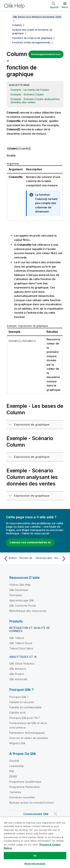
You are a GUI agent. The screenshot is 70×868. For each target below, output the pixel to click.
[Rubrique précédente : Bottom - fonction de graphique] (19, 559)
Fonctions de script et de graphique (32, 38)
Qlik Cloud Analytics (22, 663)
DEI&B (13, 776)
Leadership (17, 766)
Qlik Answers (18, 669)
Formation (16, 595)
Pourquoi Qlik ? (19, 697)
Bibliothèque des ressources (28, 611)
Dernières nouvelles (22, 797)
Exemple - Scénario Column (27, 94)
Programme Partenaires (25, 787)
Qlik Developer (19, 590)
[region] (35, 842)
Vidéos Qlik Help (20, 585)
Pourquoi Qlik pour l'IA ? (25, 718)
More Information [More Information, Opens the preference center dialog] (35, 864)
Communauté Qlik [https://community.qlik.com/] (36, 814)
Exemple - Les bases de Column (30, 90)
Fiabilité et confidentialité (25, 707)
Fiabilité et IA (17, 713)
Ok (35, 855)
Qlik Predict (17, 674)
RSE (12, 771)
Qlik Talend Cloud (21, 643)
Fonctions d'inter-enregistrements (31, 42)
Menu (65, 7)
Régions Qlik (17, 743)
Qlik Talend (17, 638)
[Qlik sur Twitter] (56, 814)
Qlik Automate (18, 679)
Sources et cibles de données (29, 738)
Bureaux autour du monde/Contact (32, 803)
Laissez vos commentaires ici (30, 542)
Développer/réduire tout (46, 54)
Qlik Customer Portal (23, 606)
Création (17, 25)
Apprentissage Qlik (22, 600)
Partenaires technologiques (27, 733)
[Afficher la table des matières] (7, 17)
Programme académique (25, 782)
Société (14, 761)
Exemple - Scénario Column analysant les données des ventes (35, 101)
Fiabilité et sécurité (22, 702)
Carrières (15, 792)
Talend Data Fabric (21, 648)
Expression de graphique (32, 424)
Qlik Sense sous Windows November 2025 (37, 17)
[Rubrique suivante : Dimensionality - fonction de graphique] (51, 559)
